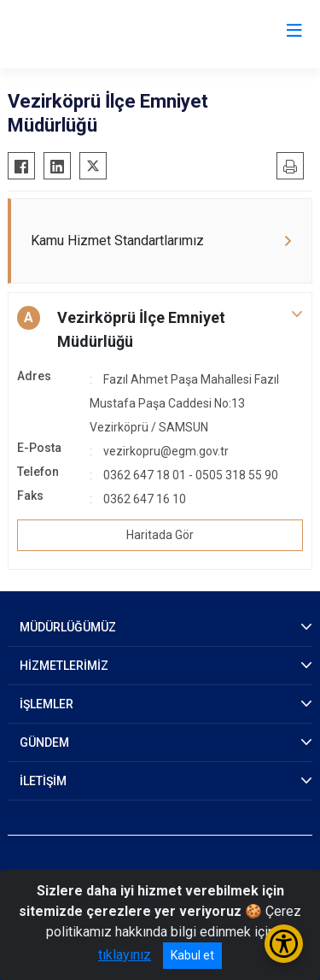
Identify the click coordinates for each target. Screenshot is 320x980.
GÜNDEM (44, 742)
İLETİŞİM (43, 781)
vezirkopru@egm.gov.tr (166, 451)
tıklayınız (125, 955)
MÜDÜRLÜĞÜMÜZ (68, 627)
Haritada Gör (160, 535)
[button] (160, 330)
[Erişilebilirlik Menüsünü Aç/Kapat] (284, 944)
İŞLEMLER (47, 704)
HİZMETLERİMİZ (64, 666)
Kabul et (192, 955)
